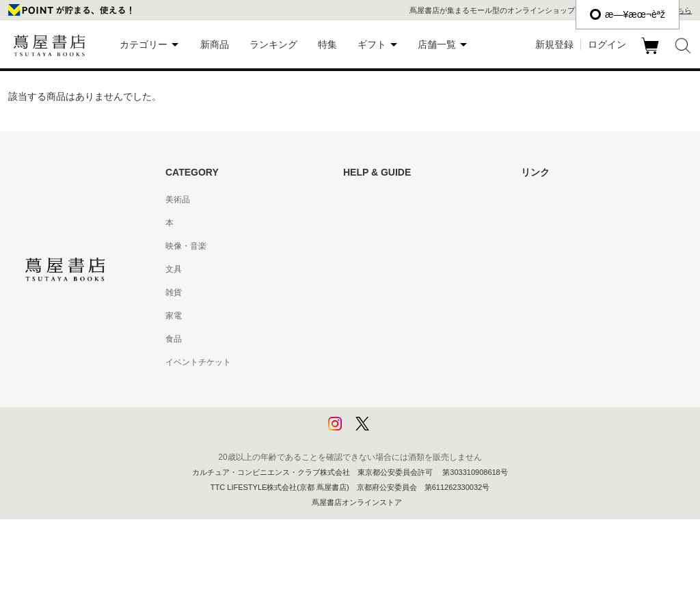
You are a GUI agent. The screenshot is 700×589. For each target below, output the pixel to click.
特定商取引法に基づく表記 (392, 339)
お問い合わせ (368, 246)
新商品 (215, 44)
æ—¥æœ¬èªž (628, 14)
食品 (174, 339)
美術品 (178, 200)
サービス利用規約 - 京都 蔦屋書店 (405, 292)
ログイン (607, 44)
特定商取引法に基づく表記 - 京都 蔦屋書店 (422, 362)
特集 (327, 44)
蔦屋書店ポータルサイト (566, 200)
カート (652, 54)
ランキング (273, 44)
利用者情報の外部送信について (401, 432)
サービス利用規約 (376, 269)
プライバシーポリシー (384, 385)
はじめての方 (368, 200)
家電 (174, 316)
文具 (174, 269)
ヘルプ (355, 223)
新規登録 (554, 44)
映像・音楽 (186, 246)
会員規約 (360, 316)
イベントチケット (198, 362)
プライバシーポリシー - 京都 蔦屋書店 (414, 409)
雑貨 (174, 292)
